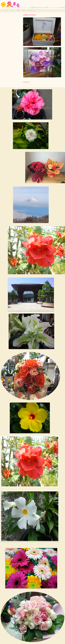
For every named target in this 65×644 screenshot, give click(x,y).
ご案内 (24, 10)
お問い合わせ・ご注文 (32, 10)
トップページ (6, 10)
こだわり (12, 10)
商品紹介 (18, 10)
